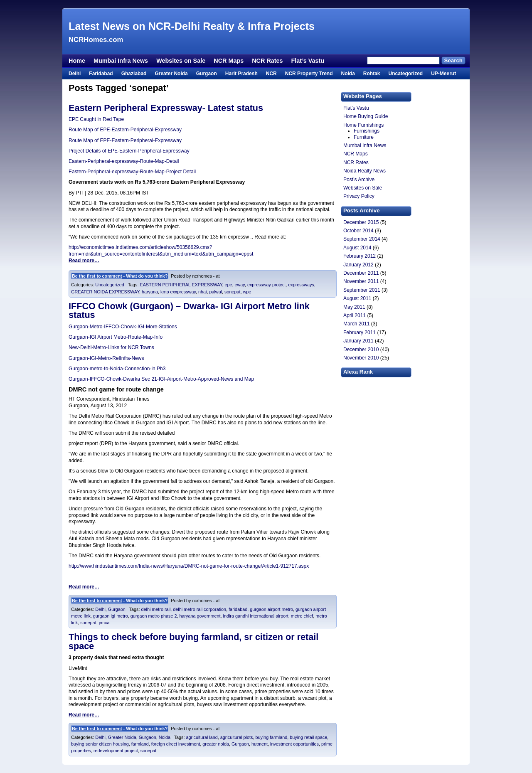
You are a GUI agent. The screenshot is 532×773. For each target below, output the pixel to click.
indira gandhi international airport (256, 616)
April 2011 (355, 315)
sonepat (232, 292)
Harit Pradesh (241, 74)
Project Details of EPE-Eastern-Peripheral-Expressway (129, 151)
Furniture (364, 137)
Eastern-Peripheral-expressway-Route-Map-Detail (124, 161)
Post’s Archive (359, 180)
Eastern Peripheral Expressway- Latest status (166, 108)
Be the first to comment (97, 276)
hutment (260, 744)
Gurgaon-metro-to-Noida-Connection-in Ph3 (117, 369)
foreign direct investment (176, 744)
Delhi (75, 74)
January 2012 (358, 265)
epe (228, 285)
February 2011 (360, 332)
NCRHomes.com (96, 40)
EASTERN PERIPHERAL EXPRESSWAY (181, 285)
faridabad (238, 609)
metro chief (302, 616)
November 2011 (361, 281)
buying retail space (308, 737)
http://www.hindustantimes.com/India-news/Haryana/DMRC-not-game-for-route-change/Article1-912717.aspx (189, 566)
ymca (104, 623)
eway (240, 285)
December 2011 (361, 273)
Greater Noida (171, 74)
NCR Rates (267, 61)
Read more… (84, 261)
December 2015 (361, 222)
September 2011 (362, 290)
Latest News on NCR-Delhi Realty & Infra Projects (192, 26)
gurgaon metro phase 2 (154, 616)
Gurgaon (207, 74)
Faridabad (101, 74)
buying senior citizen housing (100, 744)
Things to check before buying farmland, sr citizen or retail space (193, 641)
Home (77, 61)
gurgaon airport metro (271, 609)
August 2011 (357, 298)
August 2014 (357, 248)
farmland (140, 744)
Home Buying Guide (366, 116)
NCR (271, 74)
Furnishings (367, 131)
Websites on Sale (181, 61)
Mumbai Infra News (121, 61)
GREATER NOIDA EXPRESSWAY (105, 292)
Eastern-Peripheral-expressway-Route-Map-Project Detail (132, 172)
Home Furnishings (363, 125)
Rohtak (372, 74)
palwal (216, 292)
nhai (202, 292)
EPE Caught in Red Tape (96, 119)
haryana (150, 292)
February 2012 (360, 256)
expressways (301, 285)
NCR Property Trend (309, 74)
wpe (247, 292)
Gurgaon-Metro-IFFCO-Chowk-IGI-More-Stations (123, 327)
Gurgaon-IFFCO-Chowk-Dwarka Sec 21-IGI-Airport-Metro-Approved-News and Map (161, 379)
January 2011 (358, 341)
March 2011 (356, 324)
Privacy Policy (359, 196)
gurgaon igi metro (111, 616)
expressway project (266, 285)
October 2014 (358, 231)
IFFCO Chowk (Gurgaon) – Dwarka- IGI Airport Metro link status (189, 311)
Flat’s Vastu (308, 61)
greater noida (216, 744)
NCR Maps (229, 61)
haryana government (200, 616)
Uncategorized (405, 74)
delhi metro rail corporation (199, 609)
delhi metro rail (156, 609)
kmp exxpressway (178, 292)
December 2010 (361, 350)
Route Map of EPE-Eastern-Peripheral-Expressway (125, 130)
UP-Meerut (443, 74)
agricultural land (202, 737)
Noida (348, 74)
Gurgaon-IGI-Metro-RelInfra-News (106, 358)
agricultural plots (237, 737)
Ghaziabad (134, 74)
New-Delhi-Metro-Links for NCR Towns (111, 347)
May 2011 (354, 307)
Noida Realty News (365, 171)
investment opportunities (294, 744)
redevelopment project (116, 751)
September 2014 (362, 239)
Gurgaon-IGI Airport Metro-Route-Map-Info (116, 337)
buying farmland (271, 737)
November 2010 (361, 358)
